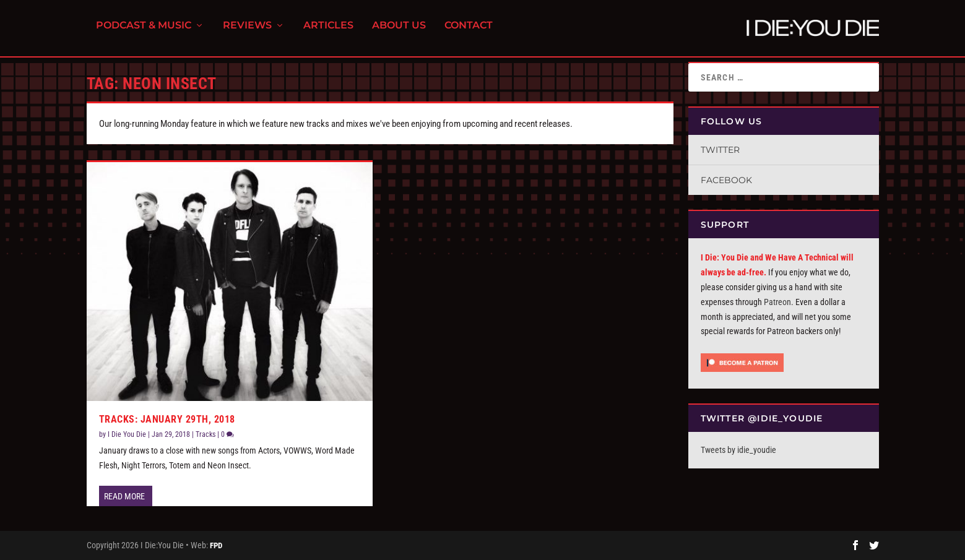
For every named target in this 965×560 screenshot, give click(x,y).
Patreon (777, 302)
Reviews (247, 31)
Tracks (206, 434)
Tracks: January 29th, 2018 (167, 419)
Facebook (726, 180)
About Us (399, 31)
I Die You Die (127, 434)
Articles (328, 31)
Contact (469, 31)
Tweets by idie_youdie (738, 450)
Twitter (720, 150)
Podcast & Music (144, 31)
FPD (216, 545)
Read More (124, 496)
